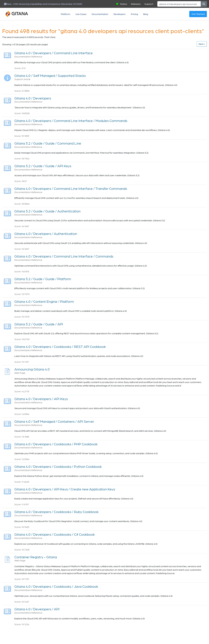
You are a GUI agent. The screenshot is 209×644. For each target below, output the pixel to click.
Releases (136, 4)
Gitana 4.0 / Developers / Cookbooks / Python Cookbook (58, 466)
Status (124, 4)
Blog (146, 14)
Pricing (134, 14)
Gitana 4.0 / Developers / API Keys (41, 399)
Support (149, 4)
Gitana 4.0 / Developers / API (37, 609)
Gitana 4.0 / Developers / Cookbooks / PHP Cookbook (56, 444)
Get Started (198, 14)
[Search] (179, 4)
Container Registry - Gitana (36, 557)
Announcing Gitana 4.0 (32, 369)
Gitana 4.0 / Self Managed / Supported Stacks (50, 75)
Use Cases (81, 14)
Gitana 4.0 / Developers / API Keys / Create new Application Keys (65, 489)
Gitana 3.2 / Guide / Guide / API (39, 324)
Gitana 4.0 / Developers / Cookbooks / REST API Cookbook (60, 347)
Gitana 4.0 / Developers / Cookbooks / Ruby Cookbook (56, 512)
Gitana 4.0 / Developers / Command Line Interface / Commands (64, 256)
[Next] (202, 44)
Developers (120, 14)
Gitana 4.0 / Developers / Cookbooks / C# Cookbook (55, 534)
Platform (66, 14)
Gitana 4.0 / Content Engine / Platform (44, 301)
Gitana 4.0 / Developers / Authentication (46, 234)
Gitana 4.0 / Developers (33, 98)
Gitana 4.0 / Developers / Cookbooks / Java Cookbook (56, 586)
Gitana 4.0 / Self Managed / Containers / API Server (54, 421)
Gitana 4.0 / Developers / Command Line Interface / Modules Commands (71, 121)
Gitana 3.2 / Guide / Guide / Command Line (48, 143)
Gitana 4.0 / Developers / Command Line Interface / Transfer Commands (71, 188)
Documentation (100, 14)
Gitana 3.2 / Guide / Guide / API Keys (43, 166)
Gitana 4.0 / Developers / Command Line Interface (54, 53)
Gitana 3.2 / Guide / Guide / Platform (43, 279)
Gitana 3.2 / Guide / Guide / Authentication (47, 211)
